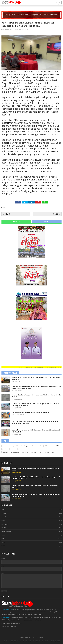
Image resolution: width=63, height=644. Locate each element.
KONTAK (6, 641)
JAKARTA (16, 446)
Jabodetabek (22, 449)
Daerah (30, 449)
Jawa (41, 452)
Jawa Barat (25, 452)
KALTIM (58, 446)
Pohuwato (5, 452)
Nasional (14, 449)
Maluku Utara (50, 449)
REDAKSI (14, 641)
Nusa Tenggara (25, 446)
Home (6, 15)
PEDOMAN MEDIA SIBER (41, 641)
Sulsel (47, 446)
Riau (41, 446)
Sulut (13, 15)
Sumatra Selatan (39, 449)
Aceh (52, 446)
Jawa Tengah (34, 452)
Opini (53, 452)
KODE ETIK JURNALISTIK (25, 641)
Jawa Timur (6, 449)
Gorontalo (35, 446)
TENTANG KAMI (55, 641)
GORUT (47, 452)
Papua (9, 446)
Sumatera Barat (15, 452)
